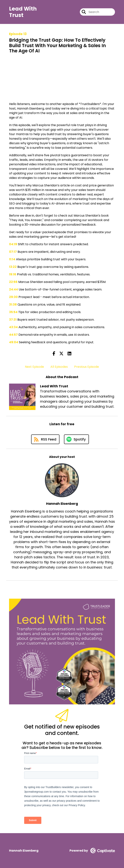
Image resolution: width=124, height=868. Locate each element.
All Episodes (59, 367)
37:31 (13, 320)
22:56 (13, 282)
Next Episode (34, 367)
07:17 (13, 252)
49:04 (14, 342)
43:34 (13, 327)
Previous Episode (87, 367)
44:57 (13, 335)
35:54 (13, 312)
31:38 (13, 305)
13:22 (13, 267)
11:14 (12, 259)
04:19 (13, 244)
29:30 (13, 297)
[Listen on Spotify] (76, 439)
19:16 (13, 274)
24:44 (13, 289)
